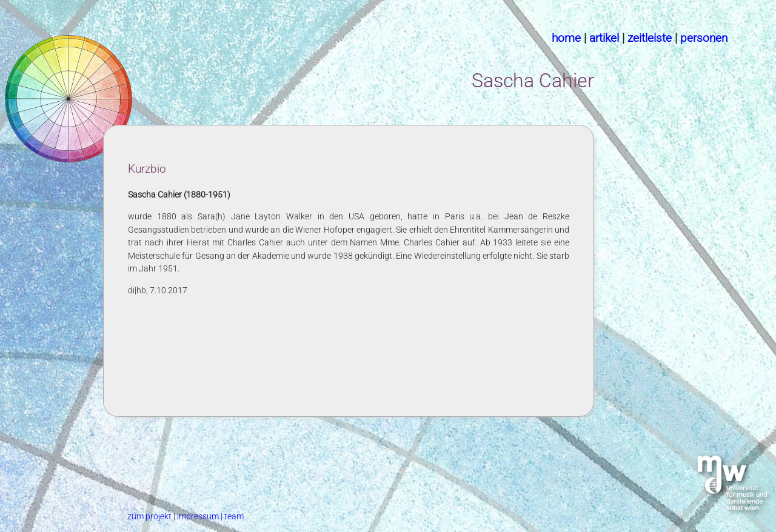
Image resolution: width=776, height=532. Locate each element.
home (566, 38)
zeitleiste (650, 38)
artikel (604, 38)
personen (704, 38)
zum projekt (150, 517)
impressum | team (210, 517)
